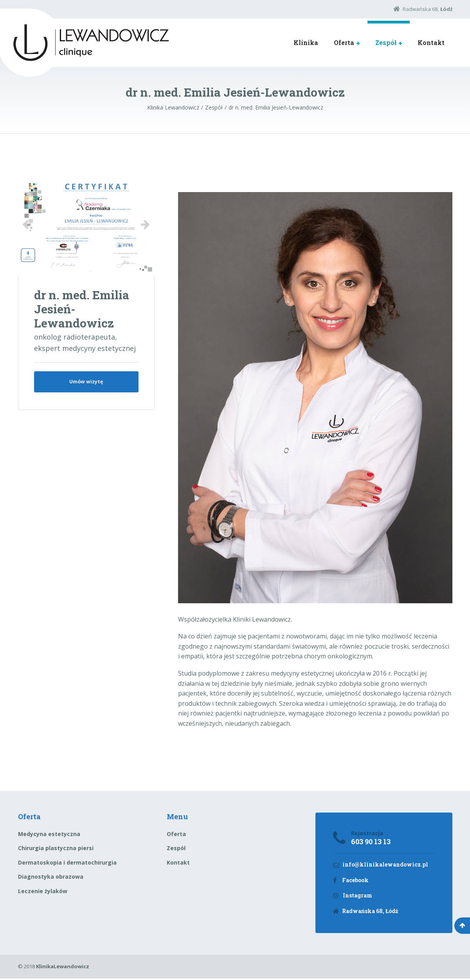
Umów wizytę (86, 383)
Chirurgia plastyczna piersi (56, 848)
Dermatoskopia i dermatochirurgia (67, 862)
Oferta (344, 42)
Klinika (306, 42)
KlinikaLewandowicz (63, 968)
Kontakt (431, 42)
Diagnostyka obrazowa (51, 877)
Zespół (386, 42)
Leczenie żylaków (43, 891)
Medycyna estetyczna (49, 834)
